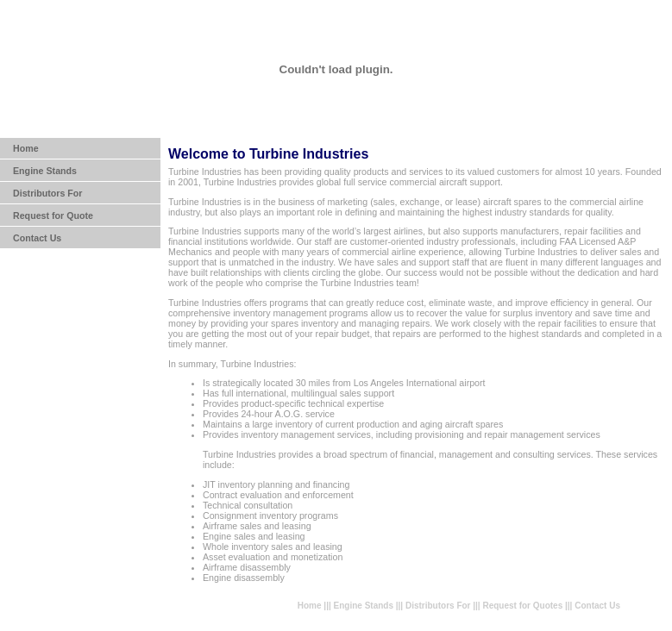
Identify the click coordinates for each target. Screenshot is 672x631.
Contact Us (37, 238)
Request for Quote (53, 216)
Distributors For (48, 193)
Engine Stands (45, 171)
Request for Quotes (522, 606)
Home (26, 148)
